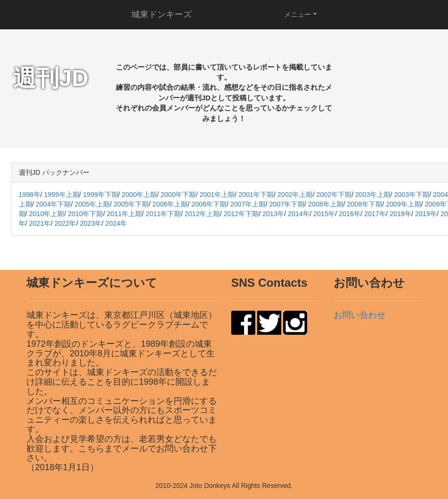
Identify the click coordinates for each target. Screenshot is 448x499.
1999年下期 (100, 195)
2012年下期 (241, 214)
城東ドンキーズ (162, 14)
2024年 (116, 223)
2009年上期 (404, 204)
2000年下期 (178, 195)
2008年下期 (365, 204)
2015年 (324, 214)
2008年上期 (326, 204)
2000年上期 (139, 195)
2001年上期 (217, 195)
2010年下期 (85, 214)
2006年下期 (209, 204)
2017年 (375, 214)
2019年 (426, 214)
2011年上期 (124, 214)
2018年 (401, 214)
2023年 (91, 223)
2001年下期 (256, 195)
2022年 (65, 223)
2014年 (299, 214)
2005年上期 (92, 204)
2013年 (273, 214)
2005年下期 (131, 204)
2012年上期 (202, 214)
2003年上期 (373, 195)
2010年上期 (46, 214)
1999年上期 (61, 195)
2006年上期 (170, 204)
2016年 (350, 214)
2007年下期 (287, 204)
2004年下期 (53, 204)
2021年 (40, 223)
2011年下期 (163, 214)
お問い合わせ (360, 315)
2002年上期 (295, 195)
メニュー (298, 14)
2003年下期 (412, 195)
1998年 (30, 195)
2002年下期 (334, 195)
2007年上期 (248, 204)
